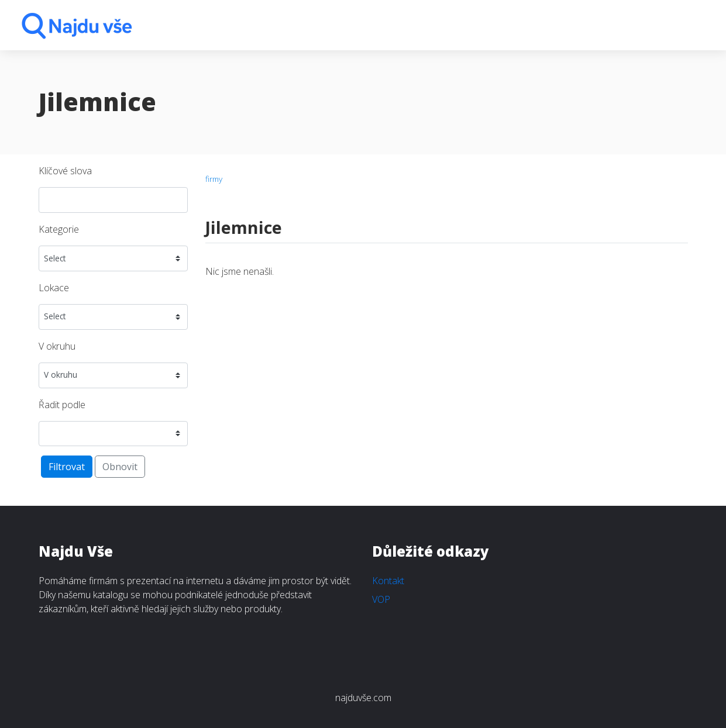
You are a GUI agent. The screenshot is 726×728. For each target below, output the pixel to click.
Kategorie (59, 229)
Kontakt (388, 581)
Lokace (54, 288)
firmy (214, 179)
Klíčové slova (65, 171)
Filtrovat (67, 467)
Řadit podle (62, 405)
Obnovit (120, 467)
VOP (381, 599)
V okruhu (57, 346)
